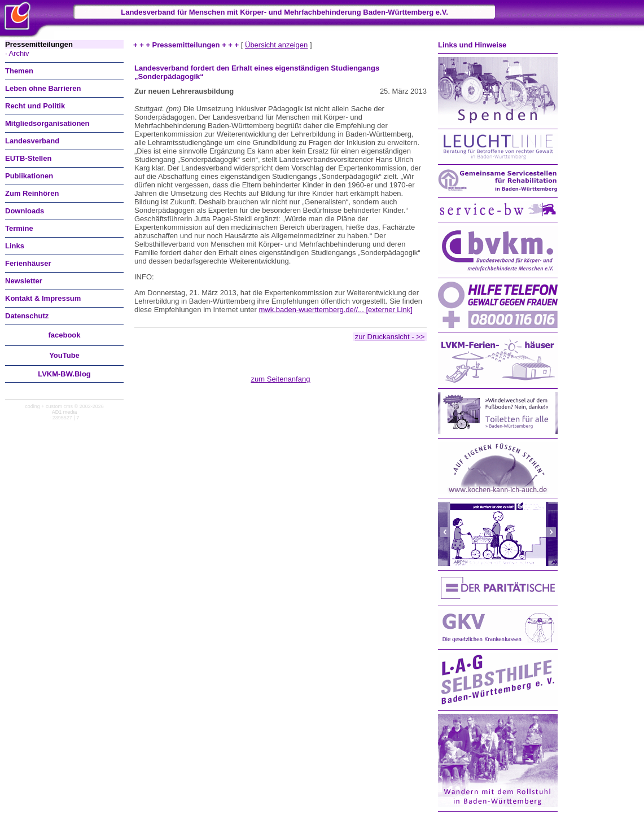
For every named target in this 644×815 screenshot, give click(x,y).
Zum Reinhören (32, 193)
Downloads (25, 211)
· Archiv (17, 53)
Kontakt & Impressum (43, 298)
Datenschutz (27, 316)
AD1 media (65, 412)
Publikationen (29, 176)
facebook (64, 335)
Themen (19, 71)
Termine (19, 228)
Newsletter (24, 281)
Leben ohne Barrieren (43, 88)
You (64, 355)
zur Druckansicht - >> (390, 337)
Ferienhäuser (28, 263)
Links (15, 246)
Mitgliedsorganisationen (47, 123)
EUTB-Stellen (28, 158)
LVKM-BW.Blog (64, 374)
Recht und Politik (35, 106)
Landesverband (32, 141)
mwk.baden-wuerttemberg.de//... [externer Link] (335, 310)
